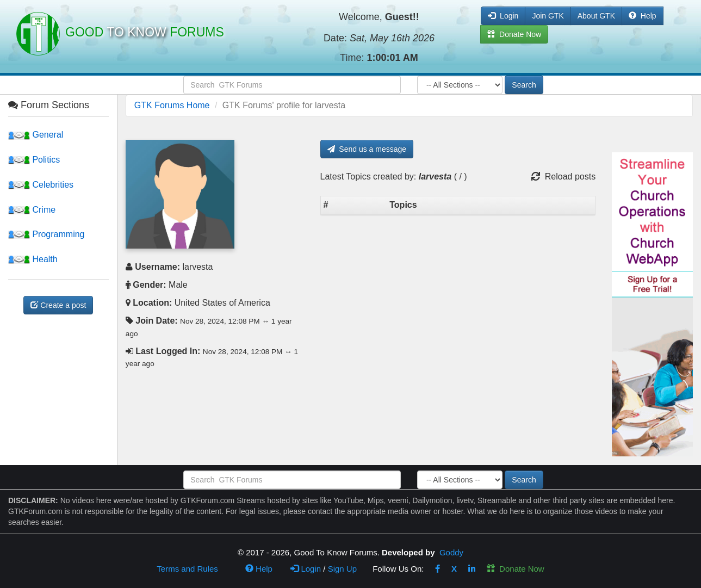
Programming (46, 234)
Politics (34, 160)
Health (33, 259)
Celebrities (41, 185)
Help (643, 16)
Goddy (451, 552)
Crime (32, 210)
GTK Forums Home (172, 105)
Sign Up (342, 569)
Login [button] (503, 16)
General (36, 135)
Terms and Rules (187, 569)
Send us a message (367, 149)
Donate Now (516, 569)
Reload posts (563, 177)
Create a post (58, 305)
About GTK (596, 16)
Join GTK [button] (548, 16)
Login (306, 569)
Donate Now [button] (514, 34)
